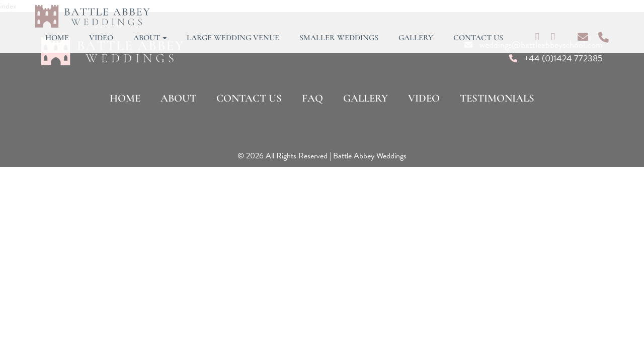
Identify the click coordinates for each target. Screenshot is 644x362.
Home (57, 38)
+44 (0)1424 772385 (563, 58)
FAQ (312, 98)
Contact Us (478, 38)
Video (101, 38)
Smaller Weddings (339, 38)
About (150, 38)
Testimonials (497, 98)
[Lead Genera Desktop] (93, 16)
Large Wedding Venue (233, 38)
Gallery (416, 38)
